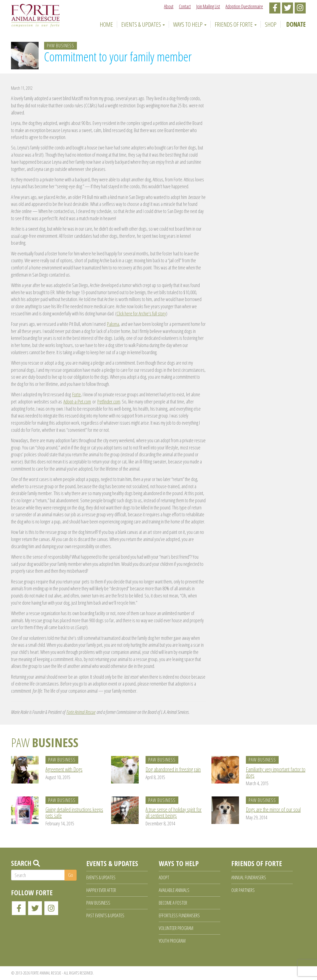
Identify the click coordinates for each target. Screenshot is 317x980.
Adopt (164, 877)
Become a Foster (173, 903)
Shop (271, 24)
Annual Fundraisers (249, 877)
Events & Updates (143, 24)
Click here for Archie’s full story (141, 313)
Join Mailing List (208, 6)
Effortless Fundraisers (179, 915)
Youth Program (172, 941)
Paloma (113, 324)
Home (106, 24)
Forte (76, 394)
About (169, 6)
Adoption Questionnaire (244, 6)
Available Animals (174, 890)
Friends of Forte (236, 24)
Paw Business (61, 45)
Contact (185, 6)
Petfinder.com (109, 402)
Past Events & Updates (105, 915)
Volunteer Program (176, 928)
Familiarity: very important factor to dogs (276, 772)
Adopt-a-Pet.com (77, 402)
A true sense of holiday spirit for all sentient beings (174, 813)
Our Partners (243, 890)
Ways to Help (190, 24)
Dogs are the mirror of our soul (273, 810)
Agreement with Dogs (64, 769)
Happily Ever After (101, 890)
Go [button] (71, 875)
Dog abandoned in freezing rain (173, 769)
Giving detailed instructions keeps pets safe (74, 813)
